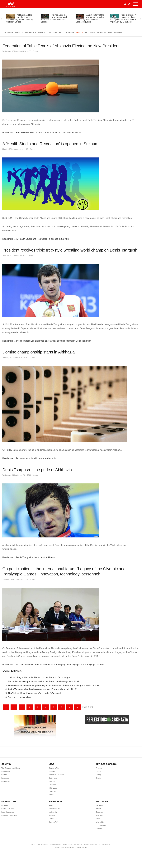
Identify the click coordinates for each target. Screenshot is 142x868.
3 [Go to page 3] (38, 707)
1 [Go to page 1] (22, 707)
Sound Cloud (101, 825)
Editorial (102, 33)
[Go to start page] (6, 707)
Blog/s (98, 778)
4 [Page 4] (46, 707)
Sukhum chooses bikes (19, 697)
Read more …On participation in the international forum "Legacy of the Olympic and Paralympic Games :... (55, 665)
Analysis (99, 768)
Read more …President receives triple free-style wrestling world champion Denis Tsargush (47, 341)
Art (61, 33)
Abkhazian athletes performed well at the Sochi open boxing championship (45, 681)
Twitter (98, 809)
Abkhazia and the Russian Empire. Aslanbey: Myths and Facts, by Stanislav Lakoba (20, 18)
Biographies (6, 781)
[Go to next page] (70, 707)
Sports (79, 33)
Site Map (52, 815)
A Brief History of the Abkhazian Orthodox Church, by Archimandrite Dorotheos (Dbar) (90, 18)
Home (33, 844)
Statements (30, 33)
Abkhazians (6, 771)
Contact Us (53, 819)
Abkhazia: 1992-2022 (9, 815)
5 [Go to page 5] (54, 707)
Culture (4, 775)
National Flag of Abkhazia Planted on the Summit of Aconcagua (39, 677)
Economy (42, 33)
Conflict (99, 771)
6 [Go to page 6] (62, 707)
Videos (79, 844)
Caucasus (69, 33)
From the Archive (8, 812)
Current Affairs (54, 768)
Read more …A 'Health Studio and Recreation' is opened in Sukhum (36, 239)
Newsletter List (54, 809)
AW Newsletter (115, 33)
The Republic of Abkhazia (11, 768)
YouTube (99, 815)
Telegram (99, 812)
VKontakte (100, 822)
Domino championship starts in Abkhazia (38, 352)
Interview (8, 33)
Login (125, 4)
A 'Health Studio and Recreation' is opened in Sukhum (50, 144)
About (51, 805)
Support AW (53, 822)
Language (5, 778)
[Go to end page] (78, 707)
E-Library (5, 805)
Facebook (100, 805)
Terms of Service (42, 844)
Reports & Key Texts (56, 775)
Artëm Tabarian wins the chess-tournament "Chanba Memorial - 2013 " (43, 689)
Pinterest (99, 829)
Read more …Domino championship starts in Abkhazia (29, 458)
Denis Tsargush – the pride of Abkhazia (37, 470)
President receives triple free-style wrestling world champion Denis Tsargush (70, 250)
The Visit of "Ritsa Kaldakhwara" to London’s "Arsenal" (35, 693)
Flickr (98, 819)
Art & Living (53, 788)
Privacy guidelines (55, 844)
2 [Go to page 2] (30, 707)
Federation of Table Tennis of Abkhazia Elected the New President (61, 46)
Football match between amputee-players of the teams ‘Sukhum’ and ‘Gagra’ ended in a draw (54, 685)
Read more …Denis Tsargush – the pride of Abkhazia (28, 557)
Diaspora (53, 33)
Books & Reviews (8, 809)
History (99, 775)
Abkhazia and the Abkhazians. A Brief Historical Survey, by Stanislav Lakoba (55, 18)
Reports (19, 33)
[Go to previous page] (14, 707)
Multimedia (90, 33)
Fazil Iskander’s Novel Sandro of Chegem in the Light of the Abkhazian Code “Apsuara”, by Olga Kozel (125, 18)
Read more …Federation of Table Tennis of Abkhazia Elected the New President (42, 133)
